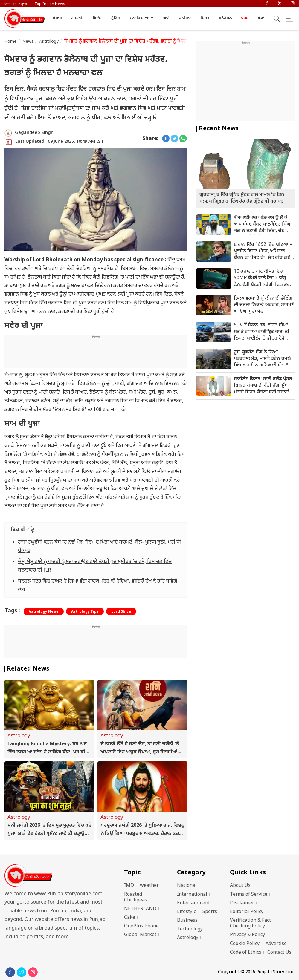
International (192, 895)
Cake (130, 918)
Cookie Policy (245, 944)
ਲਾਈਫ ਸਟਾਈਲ (142, 18)
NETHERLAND (140, 909)
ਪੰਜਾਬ (57, 18)
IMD (129, 886)
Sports (210, 912)
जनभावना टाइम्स (16, 4)
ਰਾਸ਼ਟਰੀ (77, 18)
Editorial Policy (247, 912)
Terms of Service (249, 895)
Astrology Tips (85, 612)
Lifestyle (187, 912)
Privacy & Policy (247, 935)
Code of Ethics (246, 953)
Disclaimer (242, 903)
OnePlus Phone (141, 926)
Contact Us (279, 953)
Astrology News (44, 612)
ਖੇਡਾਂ (261, 18)
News (28, 42)
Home (11, 42)
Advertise (276, 944)
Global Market (140, 935)
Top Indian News (50, 4)
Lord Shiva (121, 612)
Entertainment (193, 903)
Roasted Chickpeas (136, 898)
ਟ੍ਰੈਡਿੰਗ (116, 18)
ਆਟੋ (166, 18)
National (187, 886)
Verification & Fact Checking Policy (250, 924)
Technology (190, 929)
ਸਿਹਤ (205, 18)
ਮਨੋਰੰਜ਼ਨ (225, 18)
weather (149, 886)
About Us (240, 886)
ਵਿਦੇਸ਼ (97, 18)
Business (187, 921)
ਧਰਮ (245, 18)
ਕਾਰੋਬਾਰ (185, 18)
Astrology (49, 42)
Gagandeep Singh (34, 133)
